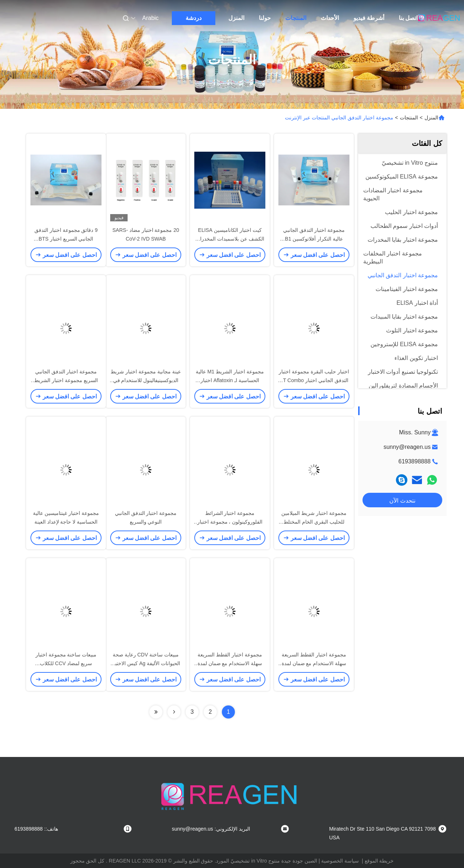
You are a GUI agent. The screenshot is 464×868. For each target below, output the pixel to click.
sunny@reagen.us (407, 447)
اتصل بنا (408, 18)
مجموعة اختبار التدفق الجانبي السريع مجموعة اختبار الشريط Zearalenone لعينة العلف (66, 380)
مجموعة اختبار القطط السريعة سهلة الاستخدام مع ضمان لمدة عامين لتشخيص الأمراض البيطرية (314, 663)
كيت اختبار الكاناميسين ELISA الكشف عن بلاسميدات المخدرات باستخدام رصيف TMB (230, 239)
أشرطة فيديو (369, 18)
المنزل (236, 18)
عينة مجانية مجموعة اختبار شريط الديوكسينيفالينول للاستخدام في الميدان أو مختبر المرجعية (146, 380)
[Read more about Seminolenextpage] (174, 712)
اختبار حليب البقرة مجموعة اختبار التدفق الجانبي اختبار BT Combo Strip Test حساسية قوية (314, 380)
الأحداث (330, 18)
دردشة (194, 18)
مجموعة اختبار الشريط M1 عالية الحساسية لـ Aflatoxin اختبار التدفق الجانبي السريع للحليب (230, 380)
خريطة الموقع (379, 861)
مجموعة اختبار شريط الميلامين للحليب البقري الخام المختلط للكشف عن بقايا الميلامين (314, 522)
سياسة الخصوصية (340, 861)
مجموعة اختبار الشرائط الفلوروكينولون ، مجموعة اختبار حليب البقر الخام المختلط (230, 522)
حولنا (265, 18)
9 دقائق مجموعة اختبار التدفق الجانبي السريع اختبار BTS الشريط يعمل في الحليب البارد (66, 239)
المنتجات (296, 18)
